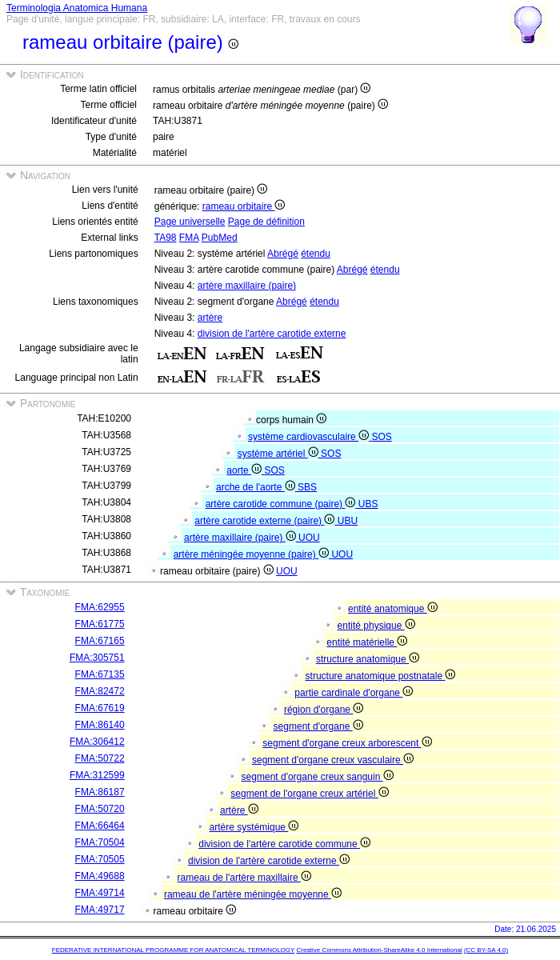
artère (210, 318)
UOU (309, 538)
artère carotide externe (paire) (266, 521)
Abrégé (283, 254)
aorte (245, 470)
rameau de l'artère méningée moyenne (253, 894)
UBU (348, 521)
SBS (307, 487)
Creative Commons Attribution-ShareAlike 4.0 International (379, 950)
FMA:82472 (100, 691)
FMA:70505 (100, 859)
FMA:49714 (100, 893)
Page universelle (190, 222)
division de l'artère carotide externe (272, 334)
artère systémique (254, 827)
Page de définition (266, 222)
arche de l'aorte (257, 487)
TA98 (166, 238)
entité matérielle (367, 642)
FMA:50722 (100, 758)
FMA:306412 (97, 742)
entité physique (376, 626)
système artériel (279, 454)
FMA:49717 (100, 910)
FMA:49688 (100, 876)
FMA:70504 (100, 842)
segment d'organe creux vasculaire (333, 760)
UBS (368, 504)
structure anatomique (368, 659)
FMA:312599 (97, 775)
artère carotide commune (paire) (282, 504)
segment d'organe (318, 726)
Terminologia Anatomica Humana (77, 8)
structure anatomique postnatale (381, 676)
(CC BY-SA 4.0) (486, 950)
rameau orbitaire (244, 206)
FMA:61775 (100, 624)
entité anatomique (393, 609)
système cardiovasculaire (310, 437)
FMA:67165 (100, 641)
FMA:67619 (100, 708)
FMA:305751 (97, 658)
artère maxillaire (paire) (247, 286)
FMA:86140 (100, 725)
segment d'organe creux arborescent (347, 743)
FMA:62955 (100, 607)
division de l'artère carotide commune (284, 844)
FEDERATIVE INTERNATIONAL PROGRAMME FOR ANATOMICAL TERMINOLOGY (173, 950)
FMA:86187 (100, 792)
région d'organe (324, 710)
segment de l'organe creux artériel (309, 794)
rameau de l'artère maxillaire (244, 878)
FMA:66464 (100, 826)
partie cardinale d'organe (354, 693)
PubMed (220, 238)
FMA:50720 (100, 809)
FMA (189, 238)
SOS (381, 437)
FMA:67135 (100, 674)
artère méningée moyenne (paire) (253, 554)
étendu (316, 254)
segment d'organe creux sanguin (318, 777)
